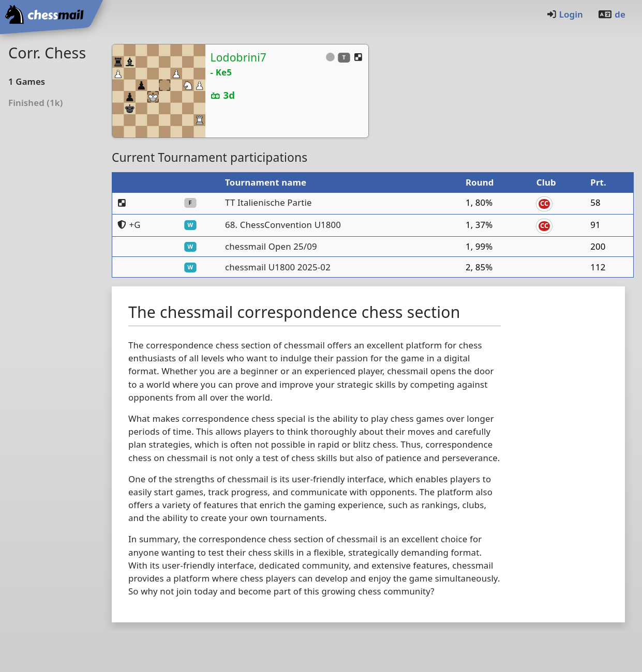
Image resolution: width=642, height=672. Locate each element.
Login (565, 14)
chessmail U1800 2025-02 (278, 267)
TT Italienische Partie (268, 202)
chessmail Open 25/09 (271, 246)
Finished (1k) (35, 103)
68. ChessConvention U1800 (283, 225)
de (611, 14)
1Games (27, 81)
